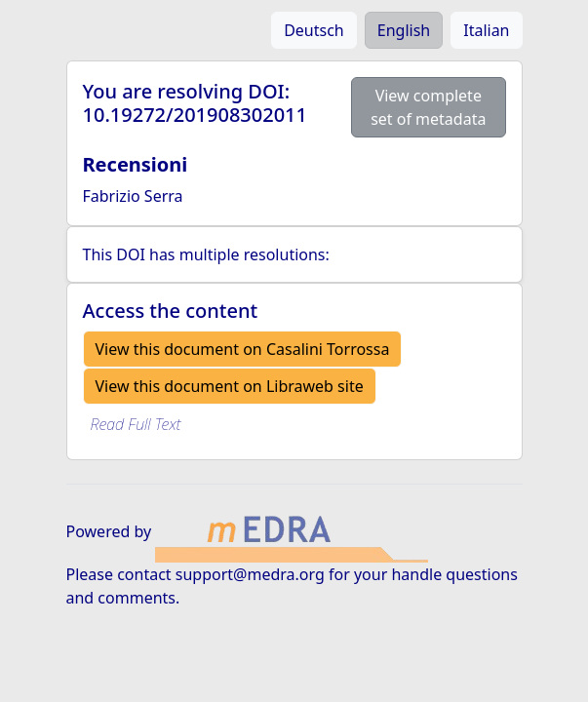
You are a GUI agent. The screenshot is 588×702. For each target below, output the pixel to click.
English (404, 30)
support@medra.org (250, 574)
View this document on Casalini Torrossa (243, 349)
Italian (486, 30)
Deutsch (314, 30)
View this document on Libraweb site (230, 386)
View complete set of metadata (428, 107)
